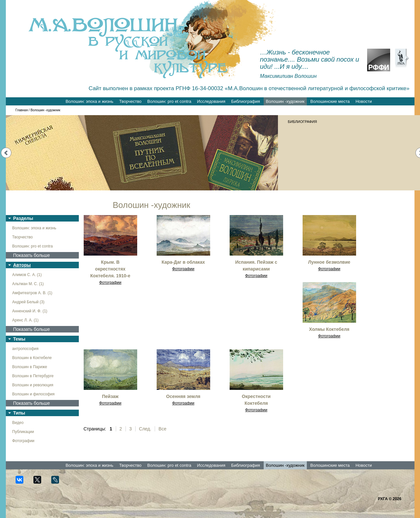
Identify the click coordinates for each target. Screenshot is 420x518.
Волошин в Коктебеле (32, 358)
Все (162, 429)
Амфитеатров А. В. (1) (32, 293)
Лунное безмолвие (329, 262)
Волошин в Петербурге (33, 376)
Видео (18, 423)
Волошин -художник (285, 101)
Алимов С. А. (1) (27, 275)
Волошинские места (330, 101)
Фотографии (24, 441)
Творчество (130, 101)
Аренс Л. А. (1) (25, 320)
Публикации (23, 432)
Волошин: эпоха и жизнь (89, 101)
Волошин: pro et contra (169, 101)
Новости (364, 101)
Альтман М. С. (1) (28, 284)
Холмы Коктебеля (329, 329)
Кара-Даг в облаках (183, 262)
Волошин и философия (34, 394)
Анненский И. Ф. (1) (30, 311)
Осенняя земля (183, 396)
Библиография (246, 101)
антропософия (25, 349)
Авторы (22, 265)
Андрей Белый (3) (29, 302)
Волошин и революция (33, 385)
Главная (22, 110)
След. (145, 429)
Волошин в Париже (30, 367)
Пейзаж (110, 396)
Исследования (211, 101)
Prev (6, 153)
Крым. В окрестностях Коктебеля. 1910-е (110, 269)
